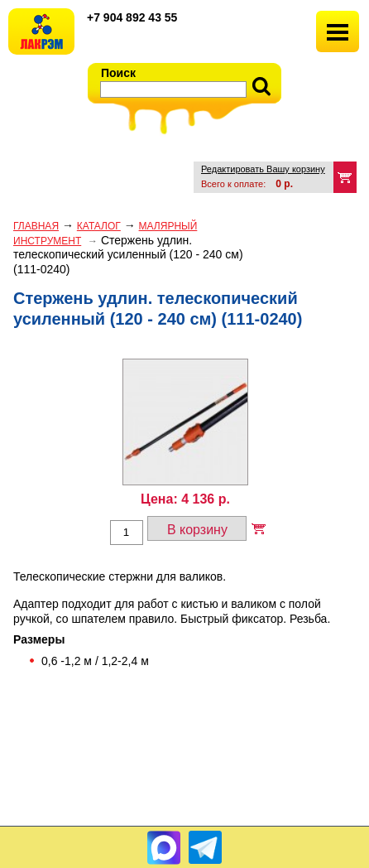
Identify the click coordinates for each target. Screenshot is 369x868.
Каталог (99, 226)
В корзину (197, 530)
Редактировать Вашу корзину (263, 169)
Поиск (118, 73)
